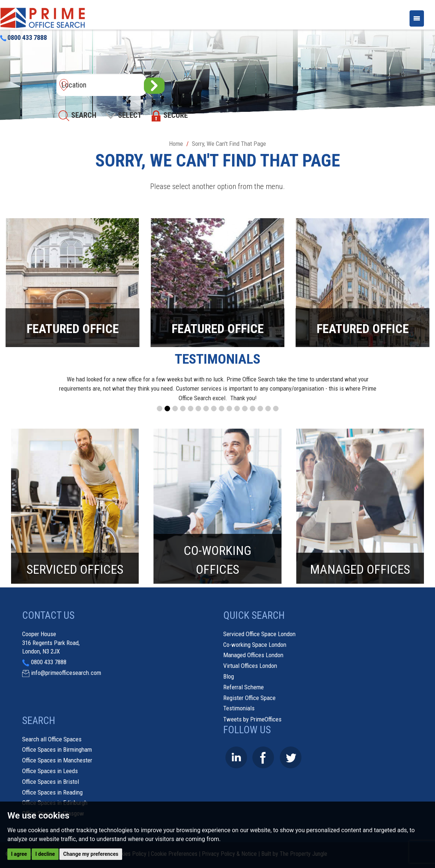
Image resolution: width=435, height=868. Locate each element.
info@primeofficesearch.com (66, 673)
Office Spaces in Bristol (51, 782)
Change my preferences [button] (91, 854)
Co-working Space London (255, 645)
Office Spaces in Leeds (50, 771)
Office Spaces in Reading (52, 792)
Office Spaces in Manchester (57, 760)
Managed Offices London (253, 655)
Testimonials (239, 708)
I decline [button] (45, 854)
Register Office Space (249, 698)
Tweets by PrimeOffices (252, 719)
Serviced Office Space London (259, 634)
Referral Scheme (244, 687)
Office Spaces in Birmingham (57, 749)
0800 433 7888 (23, 38)
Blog (229, 676)
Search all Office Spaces (52, 739)
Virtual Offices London (250, 666)
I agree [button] (19, 854)
